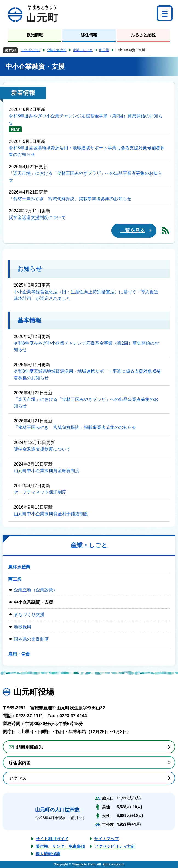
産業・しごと (83, 50)
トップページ (30, 50)
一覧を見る (133, 230)
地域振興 (22, 627)
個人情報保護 (48, 854)
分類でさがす (57, 50)
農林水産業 (19, 567)
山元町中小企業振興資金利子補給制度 (51, 514)
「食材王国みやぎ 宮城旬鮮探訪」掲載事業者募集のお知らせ (70, 199)
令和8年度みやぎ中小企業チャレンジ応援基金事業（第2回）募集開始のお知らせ (86, 119)
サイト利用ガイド (52, 839)
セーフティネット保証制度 (40, 492)
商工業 (104, 50)
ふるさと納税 (143, 35)
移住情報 (89, 35)
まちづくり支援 (29, 614)
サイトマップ (107, 839)
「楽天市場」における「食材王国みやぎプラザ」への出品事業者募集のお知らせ (85, 177)
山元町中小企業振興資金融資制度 (47, 471)
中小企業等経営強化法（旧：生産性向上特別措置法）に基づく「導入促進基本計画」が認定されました (86, 295)
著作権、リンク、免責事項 (60, 846)
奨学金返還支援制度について (37, 217)
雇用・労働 (19, 654)
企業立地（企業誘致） (36, 590)
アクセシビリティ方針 (115, 846)
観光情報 (35, 35)
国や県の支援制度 (31, 639)
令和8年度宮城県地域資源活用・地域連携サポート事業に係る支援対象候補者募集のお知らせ (87, 151)
